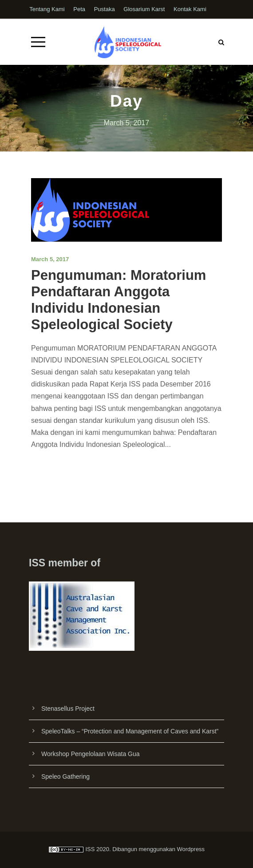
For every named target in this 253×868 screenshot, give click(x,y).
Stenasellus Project (68, 709)
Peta (79, 9)
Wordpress (191, 849)
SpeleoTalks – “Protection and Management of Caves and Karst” (130, 731)
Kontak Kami (190, 9)
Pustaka (105, 9)
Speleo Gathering (65, 776)
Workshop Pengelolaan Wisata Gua (91, 754)
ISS (90, 849)
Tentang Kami (47, 9)
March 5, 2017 (50, 259)
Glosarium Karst (144, 9)
